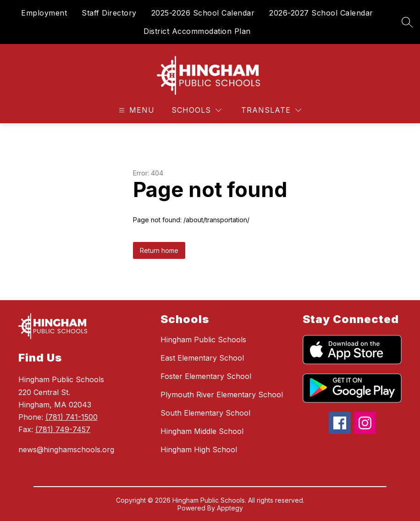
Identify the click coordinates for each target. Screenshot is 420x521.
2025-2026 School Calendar (203, 13)
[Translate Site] (271, 110)
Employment (44, 13)
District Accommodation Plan (197, 31)
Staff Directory (109, 13)
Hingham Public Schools (203, 340)
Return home (159, 250)
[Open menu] (135, 110)
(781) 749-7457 (63, 429)
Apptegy (230, 508)
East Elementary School (202, 358)
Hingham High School (199, 450)
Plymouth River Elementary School (222, 395)
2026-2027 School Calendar (321, 13)
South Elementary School (205, 413)
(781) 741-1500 (72, 417)
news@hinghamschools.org (66, 450)
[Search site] (407, 22)
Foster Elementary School (206, 376)
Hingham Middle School (202, 431)
